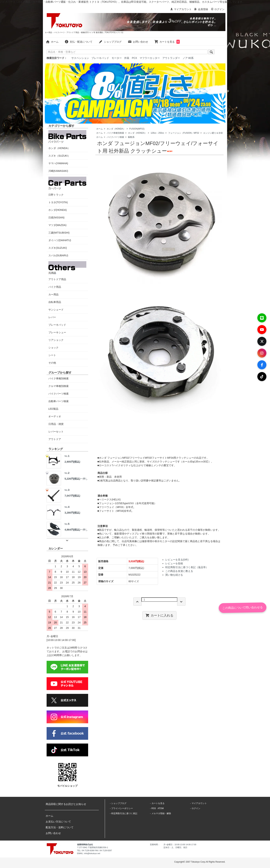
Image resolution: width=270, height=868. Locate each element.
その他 (52, 363)
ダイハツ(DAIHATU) (60, 240)
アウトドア (55, 439)
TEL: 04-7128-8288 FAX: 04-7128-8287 (95, 850)
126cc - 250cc (157, 133)
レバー (52, 317)
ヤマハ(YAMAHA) (58, 163)
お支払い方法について (58, 822)
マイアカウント (181, 9)
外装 (127, 58)
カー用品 (53, 294)
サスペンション (80, 58)
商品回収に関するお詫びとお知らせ (66, 804)
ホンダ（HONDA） (116, 129)
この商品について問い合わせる (243, 608)
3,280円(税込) (72, 513)
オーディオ (55, 416)
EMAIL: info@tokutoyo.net (89, 853)
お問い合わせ (138, 42)
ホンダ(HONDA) (58, 210)
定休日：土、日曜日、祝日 (175, 847)
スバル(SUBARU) (58, 255)
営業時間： (155, 845)
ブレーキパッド (100, 58)
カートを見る (167, 42)
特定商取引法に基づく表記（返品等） (187, 567)
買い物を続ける (174, 575)
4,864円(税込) (72, 530)
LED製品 (53, 409)
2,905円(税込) (72, 462)
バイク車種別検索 (115, 133)
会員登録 (201, 9)
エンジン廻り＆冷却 (213, 133)
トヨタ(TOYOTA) (58, 202)
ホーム (52, 42)
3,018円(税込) (136, 561)
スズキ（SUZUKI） (59, 156)
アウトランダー (171, 58)
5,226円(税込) (72, 479)
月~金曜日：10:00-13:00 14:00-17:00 (180, 845)
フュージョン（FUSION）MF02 (184, 133)
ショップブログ (110, 42)
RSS (154, 808)
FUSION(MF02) (137, 129)
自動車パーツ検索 (59, 401)
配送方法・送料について (60, 827)
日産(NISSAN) (56, 217)
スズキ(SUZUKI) (58, 248)
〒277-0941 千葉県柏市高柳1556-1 (93, 847)
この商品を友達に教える (179, 571)
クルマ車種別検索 (59, 386)
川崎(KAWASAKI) (58, 171)
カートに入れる (159, 615)
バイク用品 (55, 287)
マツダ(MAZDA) (57, 225)
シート (52, 355)
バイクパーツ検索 (115, 137)
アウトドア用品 (67, 271)
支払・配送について (78, 42)
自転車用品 (55, 302)
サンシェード (56, 310)
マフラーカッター (150, 58)
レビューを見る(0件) (177, 560)
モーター (117, 58)
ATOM (161, 808)
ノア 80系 (188, 58)
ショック (53, 348)
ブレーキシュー (57, 332)
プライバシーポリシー (122, 808)
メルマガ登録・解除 (161, 813)
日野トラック (67, 186)
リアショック (56, 340)
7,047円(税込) (72, 496)
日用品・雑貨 (56, 424)
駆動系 (131, 137)
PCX (134, 58)
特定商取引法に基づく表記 (124, 813)
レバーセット (56, 432)
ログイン (218, 9)
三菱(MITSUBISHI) (59, 233)
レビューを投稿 (174, 563)
